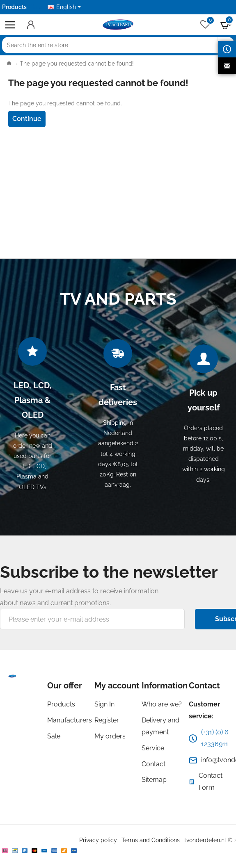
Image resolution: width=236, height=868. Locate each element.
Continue (27, 119)
